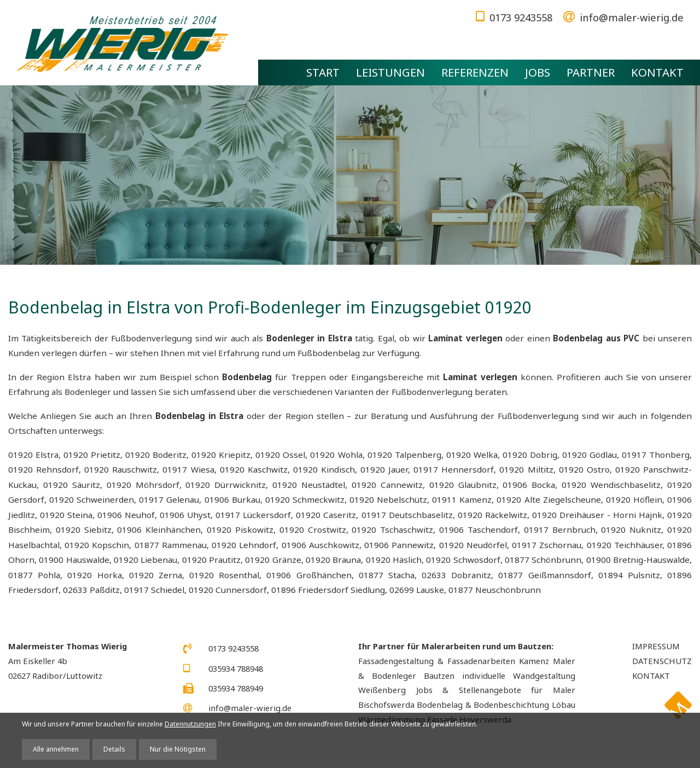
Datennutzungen (190, 724)
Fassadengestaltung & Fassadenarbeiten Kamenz (454, 661)
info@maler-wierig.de (632, 17)
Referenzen (475, 72)
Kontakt (657, 72)
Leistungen (390, 72)
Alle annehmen (56, 749)
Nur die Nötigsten (178, 749)
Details (114, 749)
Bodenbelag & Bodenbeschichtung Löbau (496, 705)
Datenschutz (662, 661)
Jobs (538, 72)
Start (323, 72)
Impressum (656, 646)
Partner (591, 72)
